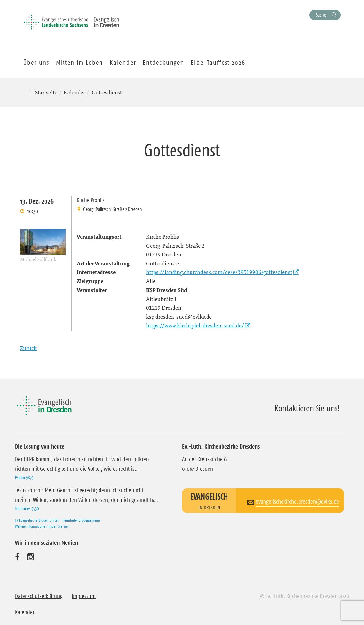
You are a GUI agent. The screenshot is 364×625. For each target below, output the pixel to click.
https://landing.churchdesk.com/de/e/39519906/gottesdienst (219, 272)
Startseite (46, 92)
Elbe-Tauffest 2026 (218, 63)
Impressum (84, 596)
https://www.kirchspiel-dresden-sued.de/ (195, 325)
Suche (321, 15)
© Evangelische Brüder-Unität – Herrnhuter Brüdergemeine (58, 520)
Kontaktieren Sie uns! (307, 408)
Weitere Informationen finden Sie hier (42, 526)
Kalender (74, 92)
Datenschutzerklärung (39, 596)
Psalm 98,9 (24, 477)
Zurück (28, 348)
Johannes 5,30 (27, 508)
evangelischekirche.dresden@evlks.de (297, 502)
